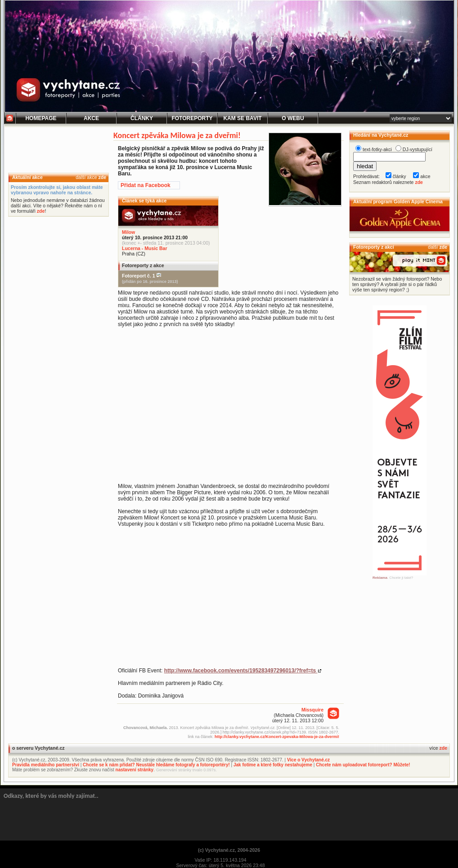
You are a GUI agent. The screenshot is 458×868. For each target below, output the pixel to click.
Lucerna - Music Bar (145, 248)
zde (102, 177)
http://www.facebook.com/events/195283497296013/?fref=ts (241, 671)
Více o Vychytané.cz (308, 760)
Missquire (312, 710)
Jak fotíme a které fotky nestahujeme (273, 765)
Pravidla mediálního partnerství (46, 765)
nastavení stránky (135, 770)
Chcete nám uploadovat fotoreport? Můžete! (363, 765)
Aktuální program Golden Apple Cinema (398, 201)
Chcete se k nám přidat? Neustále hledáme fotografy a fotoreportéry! (156, 765)
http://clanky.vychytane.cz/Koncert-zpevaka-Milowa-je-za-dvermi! (277, 737)
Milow (128, 232)
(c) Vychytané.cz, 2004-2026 (229, 850)
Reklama (380, 578)
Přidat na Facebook (146, 185)
